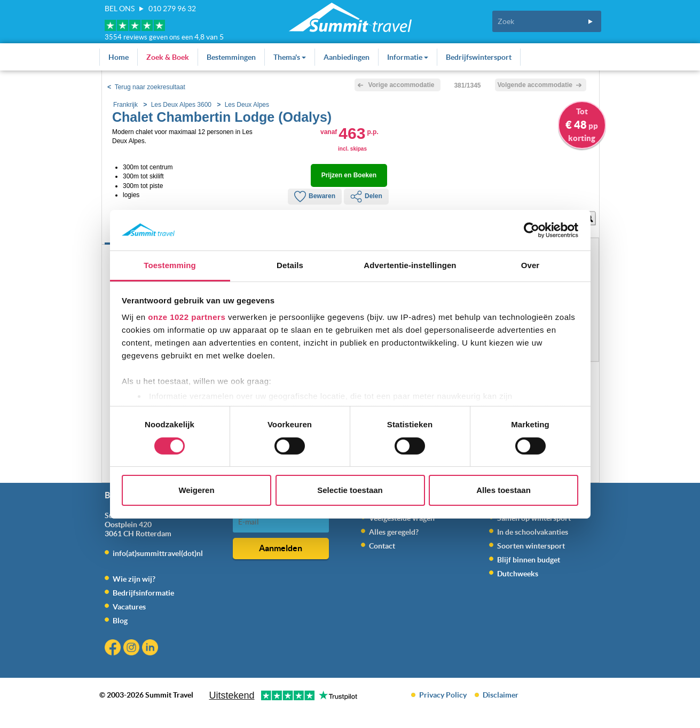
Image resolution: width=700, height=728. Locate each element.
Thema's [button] (290, 57)
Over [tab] (530, 265)
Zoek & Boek (168, 57)
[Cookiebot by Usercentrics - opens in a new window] (532, 230)
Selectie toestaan (350, 490)
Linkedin (151, 649)
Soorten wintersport (531, 546)
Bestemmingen (231, 57)
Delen (366, 197)
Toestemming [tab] (170, 265)
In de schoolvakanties (533, 532)
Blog (120, 621)
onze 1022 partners (187, 317)
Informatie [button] (408, 57)
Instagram (133, 649)
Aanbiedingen (347, 57)
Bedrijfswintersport (479, 57)
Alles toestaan (504, 490)
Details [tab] (290, 265)
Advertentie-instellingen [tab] (410, 265)
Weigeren (196, 490)
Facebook (114, 649)
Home (119, 57)
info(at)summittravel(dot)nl (158, 553)
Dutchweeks (518, 574)
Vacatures (129, 607)
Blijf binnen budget (529, 560)
